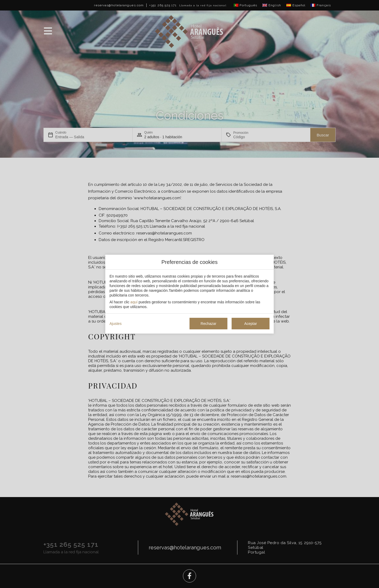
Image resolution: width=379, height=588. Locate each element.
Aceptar (251, 324)
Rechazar (208, 324)
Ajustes (116, 324)
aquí (134, 302)
